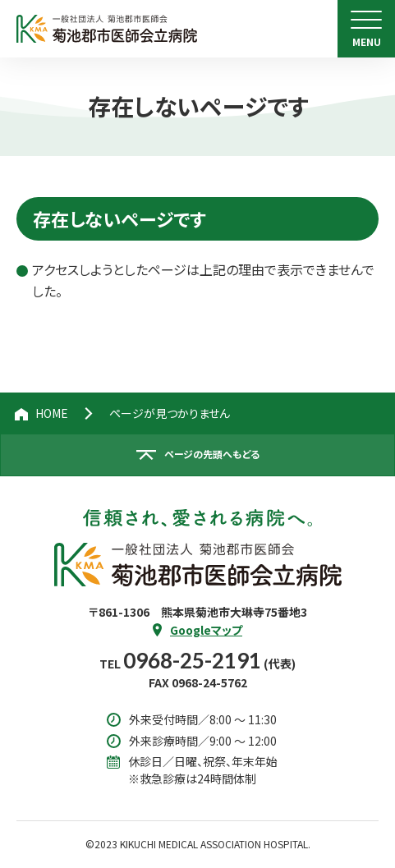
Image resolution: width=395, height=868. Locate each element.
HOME (52, 413)
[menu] (366, 29)
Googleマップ (206, 630)
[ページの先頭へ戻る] (197, 455)
